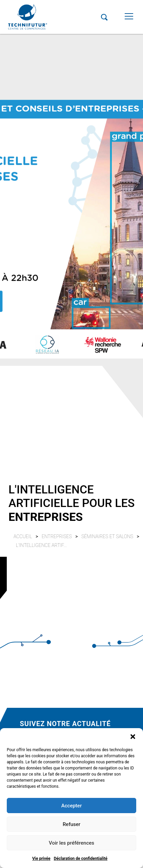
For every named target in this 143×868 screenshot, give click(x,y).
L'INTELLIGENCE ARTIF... (41, 545)
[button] (133, 737)
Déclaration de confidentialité (81, 859)
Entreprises (57, 536)
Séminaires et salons (108, 536)
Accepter (71, 806)
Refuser (71, 824)
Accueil (23, 536)
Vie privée (41, 859)
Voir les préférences (71, 843)
